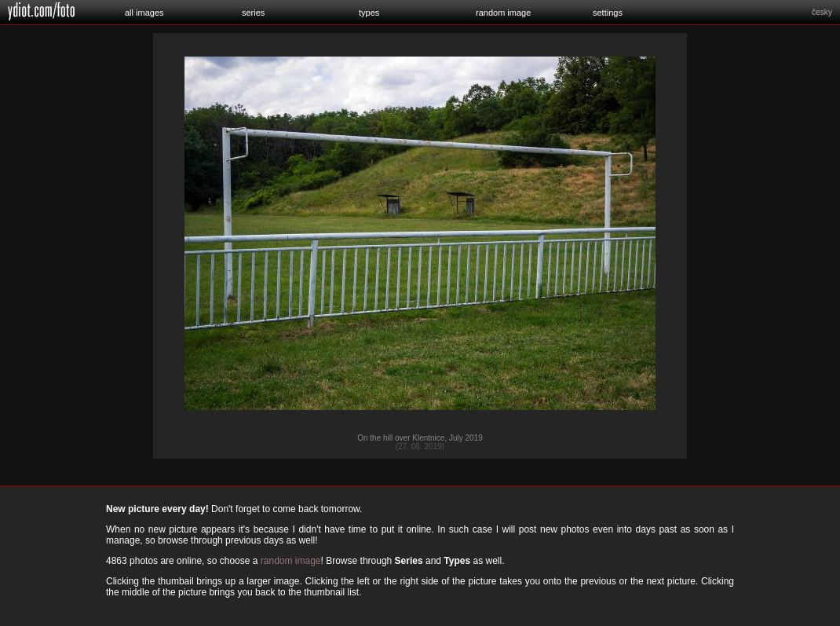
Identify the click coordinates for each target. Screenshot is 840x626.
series (253, 13)
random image (503, 13)
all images (144, 13)
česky (822, 12)
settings (608, 13)
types (369, 13)
